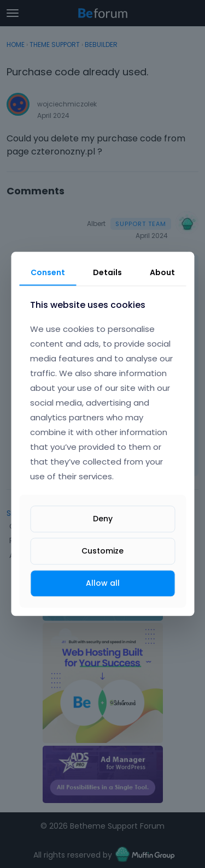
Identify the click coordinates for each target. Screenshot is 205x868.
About (162, 272)
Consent (48, 272)
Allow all (103, 583)
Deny (103, 519)
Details (107, 272)
